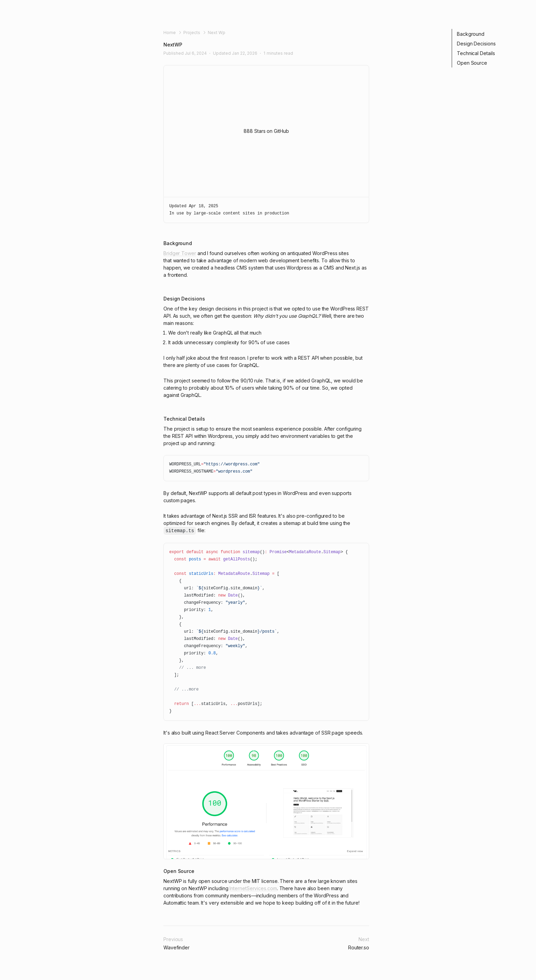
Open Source (472, 63)
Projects (192, 33)
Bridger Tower (180, 253)
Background (471, 34)
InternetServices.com (253, 888)
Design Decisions (476, 44)
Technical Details (476, 53)
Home (170, 33)
